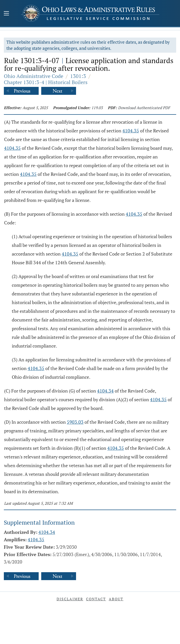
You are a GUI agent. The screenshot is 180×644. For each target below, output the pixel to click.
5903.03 (75, 422)
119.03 (97, 108)
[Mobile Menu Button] (6, 14)
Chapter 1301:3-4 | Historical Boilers (46, 82)
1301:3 (78, 76)
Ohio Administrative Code (34, 76)
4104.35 (131, 131)
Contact (96, 599)
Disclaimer (70, 599)
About (116, 599)
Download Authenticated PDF (144, 108)
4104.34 (105, 391)
